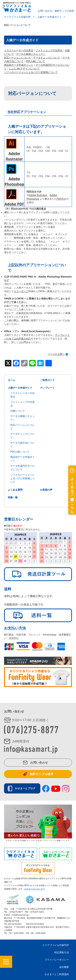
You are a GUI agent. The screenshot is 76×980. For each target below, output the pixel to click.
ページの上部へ (56, 354)
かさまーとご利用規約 (57, 974)
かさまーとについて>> (35, 889)
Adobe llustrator (38, 195)
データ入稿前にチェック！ (31, 54)
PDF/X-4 (31, 191)
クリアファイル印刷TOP (56, 945)
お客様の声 (46, 490)
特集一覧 (13, 497)
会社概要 (64, 967)
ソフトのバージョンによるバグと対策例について (31, 72)
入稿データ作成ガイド (20, 388)
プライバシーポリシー (57, 960)
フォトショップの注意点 (49, 50)
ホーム (12, 380)
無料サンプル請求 (64, 11)
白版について (18, 411)
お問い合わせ (45, 11)
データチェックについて (47, 58)
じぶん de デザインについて (24, 68)
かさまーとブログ (26, 788)
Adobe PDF (14, 204)
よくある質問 (15, 490)
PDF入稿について (35, 61)
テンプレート (47, 388)
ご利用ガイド (47, 380)
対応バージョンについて (17, 58)
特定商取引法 (62, 952)
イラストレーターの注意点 (19, 50)
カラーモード (21, 291)
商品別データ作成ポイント (19, 65)
